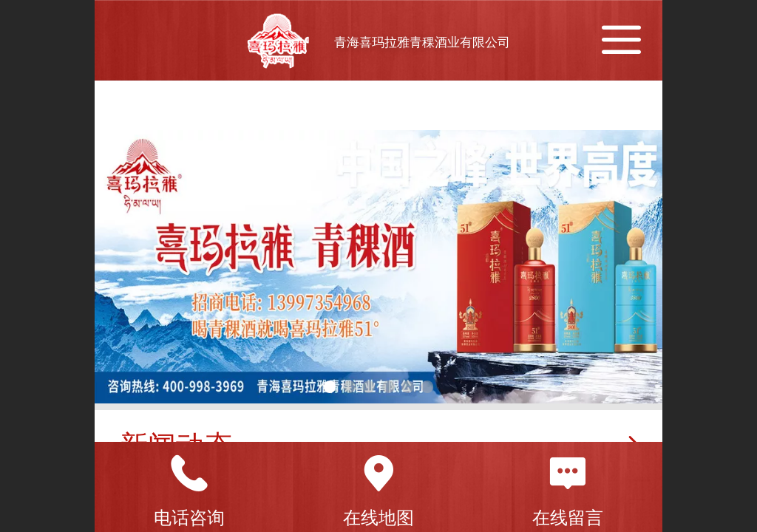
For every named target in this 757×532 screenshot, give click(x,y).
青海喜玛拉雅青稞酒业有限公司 (422, 42)
